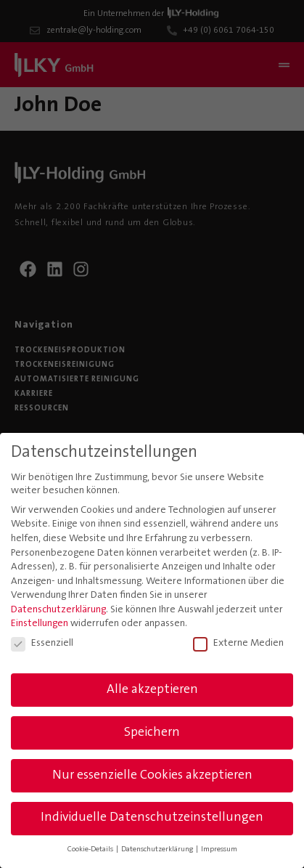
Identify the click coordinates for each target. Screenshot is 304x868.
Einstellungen (40, 621)
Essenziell (42, 640)
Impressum (219, 847)
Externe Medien (238, 640)
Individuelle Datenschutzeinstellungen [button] (152, 815)
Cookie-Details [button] (91, 847)
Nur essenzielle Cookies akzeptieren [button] (152, 772)
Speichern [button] (152, 729)
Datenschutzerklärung (58, 607)
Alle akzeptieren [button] (152, 686)
